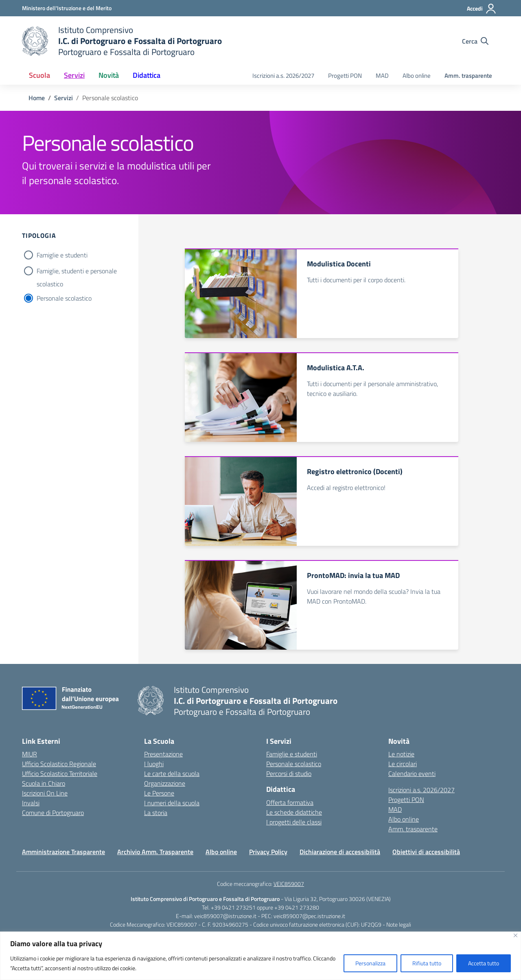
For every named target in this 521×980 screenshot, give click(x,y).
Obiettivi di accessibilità (426, 852)
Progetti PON (345, 76)
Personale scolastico (64, 298)
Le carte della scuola (172, 773)
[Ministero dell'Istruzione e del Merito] (67, 8)
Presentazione (163, 754)
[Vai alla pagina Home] (37, 98)
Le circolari (403, 764)
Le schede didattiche (294, 812)
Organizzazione (165, 783)
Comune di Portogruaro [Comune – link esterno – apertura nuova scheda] (53, 813)
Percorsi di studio (289, 773)
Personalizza (370, 963)
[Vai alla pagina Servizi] (63, 98)
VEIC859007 (289, 884)
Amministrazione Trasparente (63, 852)
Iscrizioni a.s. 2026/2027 (283, 76)
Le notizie (401, 754)
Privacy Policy (268, 852)
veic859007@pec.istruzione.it (309, 916)
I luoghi (154, 764)
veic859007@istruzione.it (225, 916)
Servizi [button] (74, 75)
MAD (382, 76)
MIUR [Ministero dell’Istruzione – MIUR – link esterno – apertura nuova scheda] (30, 754)
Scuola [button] (39, 75)
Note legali (399, 924)
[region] (260, 956)
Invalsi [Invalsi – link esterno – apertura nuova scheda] (31, 803)
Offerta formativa (290, 802)
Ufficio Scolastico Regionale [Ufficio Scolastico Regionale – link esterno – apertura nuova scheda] (59, 764)
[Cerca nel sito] (475, 41)
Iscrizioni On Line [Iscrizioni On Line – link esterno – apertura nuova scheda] (45, 793)
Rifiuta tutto (427, 963)
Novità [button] (109, 75)
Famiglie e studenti (62, 255)
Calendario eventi (412, 773)
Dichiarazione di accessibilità (340, 852)
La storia (156, 813)
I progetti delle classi (294, 822)
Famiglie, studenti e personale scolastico (77, 272)
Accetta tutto (484, 963)
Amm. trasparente (468, 76)
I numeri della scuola (172, 803)
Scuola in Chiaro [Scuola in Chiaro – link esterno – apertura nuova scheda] (44, 783)
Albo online (417, 76)
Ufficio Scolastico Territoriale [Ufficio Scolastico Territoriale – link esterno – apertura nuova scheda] (60, 773)
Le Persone (159, 793)
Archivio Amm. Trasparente (155, 852)
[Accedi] (482, 9)
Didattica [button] (147, 75)
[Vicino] (516, 935)
